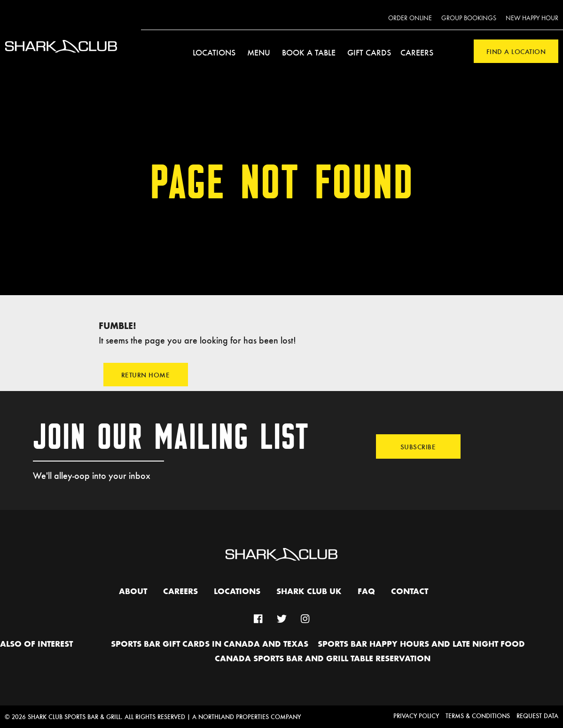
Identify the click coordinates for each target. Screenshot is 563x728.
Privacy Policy (416, 716)
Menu (259, 52)
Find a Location (516, 51)
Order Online (410, 18)
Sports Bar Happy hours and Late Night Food (421, 644)
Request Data (537, 716)
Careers (417, 52)
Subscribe (418, 446)
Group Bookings (469, 18)
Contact (410, 592)
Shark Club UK (309, 592)
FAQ (366, 592)
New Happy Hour (532, 18)
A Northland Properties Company (246, 716)
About (133, 592)
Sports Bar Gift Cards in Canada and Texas (210, 644)
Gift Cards (369, 52)
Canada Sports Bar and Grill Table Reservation (323, 659)
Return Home (146, 375)
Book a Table (309, 52)
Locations (214, 52)
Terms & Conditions (478, 716)
